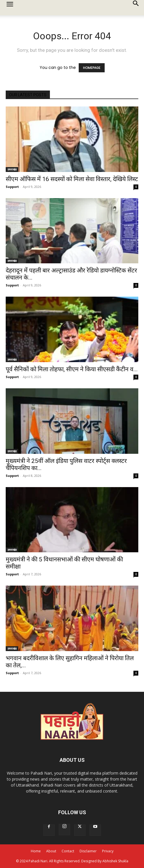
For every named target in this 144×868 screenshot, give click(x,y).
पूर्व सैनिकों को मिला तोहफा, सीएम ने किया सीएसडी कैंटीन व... (72, 369)
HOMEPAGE (92, 68)
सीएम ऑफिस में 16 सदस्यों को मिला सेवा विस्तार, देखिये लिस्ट (72, 179)
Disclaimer (88, 851)
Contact (68, 851)
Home (36, 851)
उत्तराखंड (12, 169)
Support (12, 187)
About (51, 851)
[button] (10, 8)
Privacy (108, 851)
